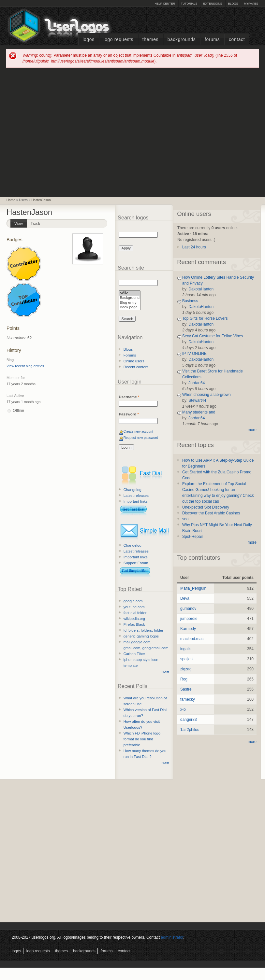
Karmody (188, 629)
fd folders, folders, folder (143, 630)
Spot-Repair (193, 537)
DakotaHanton (201, 289)
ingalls (186, 649)
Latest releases (136, 496)
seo (185, 519)
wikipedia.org (134, 619)
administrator (172, 937)
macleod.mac (192, 639)
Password (129, 414)
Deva (185, 598)
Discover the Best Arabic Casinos (211, 513)
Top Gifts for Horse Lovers (205, 318)
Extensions (213, 4)
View (21, 223)
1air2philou (190, 730)
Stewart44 (197, 400)
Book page (130, 308)
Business (190, 301)
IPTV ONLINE (194, 354)
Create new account (138, 432)
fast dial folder (135, 613)
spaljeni (187, 659)
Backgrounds (182, 40)
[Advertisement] (62, 132)
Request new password (141, 438)
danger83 (189, 720)
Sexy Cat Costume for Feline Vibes (213, 336)
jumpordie (189, 619)
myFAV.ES (251, 4)
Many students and (199, 412)
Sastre (186, 689)
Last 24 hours (194, 247)
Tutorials (189, 4)
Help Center (165, 4)
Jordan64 (197, 383)
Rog (184, 679)
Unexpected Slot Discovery (206, 507)
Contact (237, 40)
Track (36, 224)
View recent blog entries (25, 366)
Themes (150, 40)
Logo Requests (118, 40)
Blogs (233, 4)
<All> (130, 293)
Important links (136, 501)
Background (130, 298)
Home (11, 200)
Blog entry (130, 303)
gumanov (188, 609)
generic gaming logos (141, 636)
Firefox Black (134, 624)
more (165, 671)
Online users (134, 361)
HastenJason (41, 200)
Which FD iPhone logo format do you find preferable (142, 739)
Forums (212, 40)
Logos (88, 40)
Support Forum (136, 563)
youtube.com (134, 607)
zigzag (186, 669)
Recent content (136, 367)
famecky (188, 699)
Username (129, 397)
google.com (133, 601)
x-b (183, 709)
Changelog (132, 490)
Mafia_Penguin (193, 588)
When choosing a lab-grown (206, 395)
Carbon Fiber (134, 654)
